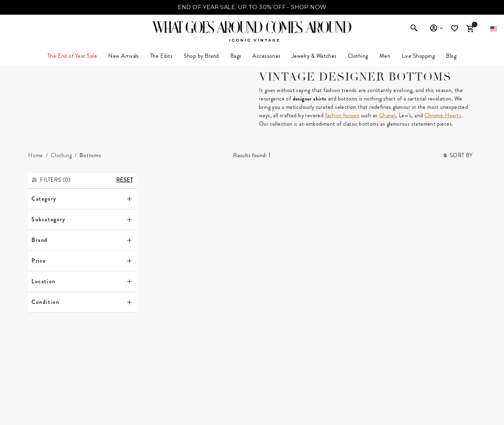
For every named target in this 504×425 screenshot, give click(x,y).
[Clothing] (61, 155)
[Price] (82, 261)
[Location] (82, 281)
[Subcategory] (82, 220)
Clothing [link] (358, 56)
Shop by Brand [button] (201, 56)
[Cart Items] (470, 29)
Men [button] (385, 56)
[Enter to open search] (414, 29)
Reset (125, 180)
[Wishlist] (455, 29)
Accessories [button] (266, 56)
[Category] (82, 199)
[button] (494, 29)
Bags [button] (236, 56)
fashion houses (342, 115)
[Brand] (82, 240)
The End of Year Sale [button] (72, 56)
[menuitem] (124, 56)
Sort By (458, 155)
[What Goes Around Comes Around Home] (252, 27)
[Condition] (82, 302)
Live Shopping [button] (418, 56)
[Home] (36, 155)
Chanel (387, 115)
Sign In (436, 28)
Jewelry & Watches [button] (314, 56)
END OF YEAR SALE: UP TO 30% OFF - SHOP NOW (252, 7)
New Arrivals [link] (124, 56)
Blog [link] (451, 56)
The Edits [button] (161, 56)
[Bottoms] (90, 155)
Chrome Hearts (443, 115)
